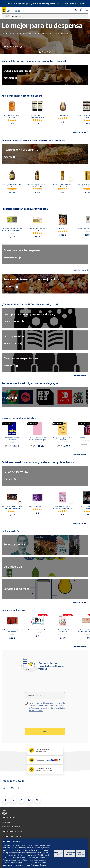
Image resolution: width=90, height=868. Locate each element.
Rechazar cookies (58, 853)
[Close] (87, 2)
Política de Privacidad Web (12, 832)
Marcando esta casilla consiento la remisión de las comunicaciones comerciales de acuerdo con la (47, 707)
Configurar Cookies (70, 853)
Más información (81, 132)
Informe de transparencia (12, 836)
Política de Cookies (38, 865)
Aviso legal (6, 822)
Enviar (45, 732)
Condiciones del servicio (11, 827)
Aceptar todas (81, 853)
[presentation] (45, 721)
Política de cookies (9, 817)
